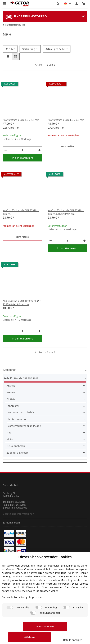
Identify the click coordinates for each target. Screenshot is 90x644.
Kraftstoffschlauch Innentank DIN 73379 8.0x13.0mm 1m (22, 302)
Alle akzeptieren (23, 633)
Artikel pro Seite (55, 49)
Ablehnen (67, 633)
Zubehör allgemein (18, 453)
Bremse (11, 392)
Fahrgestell (13, 406)
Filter (10, 49)
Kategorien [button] (10, 370)
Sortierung (29, 49)
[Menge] (22, 150)
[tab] (45, 16)
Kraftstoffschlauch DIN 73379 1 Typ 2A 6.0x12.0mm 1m (66, 212)
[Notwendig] (10, 614)
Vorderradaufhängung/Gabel (25, 426)
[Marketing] (39, 614)
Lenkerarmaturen (18, 419)
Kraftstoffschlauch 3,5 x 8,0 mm (21, 120)
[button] (58, 4)
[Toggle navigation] (4, 2)
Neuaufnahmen (16, 446)
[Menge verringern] (6, 150)
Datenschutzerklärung (15, 603)
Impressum (36, 603)
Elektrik (11, 399)
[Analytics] (66, 614)
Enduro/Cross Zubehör (21, 412)
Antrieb (11, 386)
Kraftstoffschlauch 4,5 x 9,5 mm (66, 120)
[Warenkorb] (84, 4)
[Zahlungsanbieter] (33, 619)
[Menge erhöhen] (39, 150)
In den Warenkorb (23, 158)
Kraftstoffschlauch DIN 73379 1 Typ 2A (21, 212)
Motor (10, 439)
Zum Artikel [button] (68, 146)
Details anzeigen (45, 640)
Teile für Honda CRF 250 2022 (21, 378)
